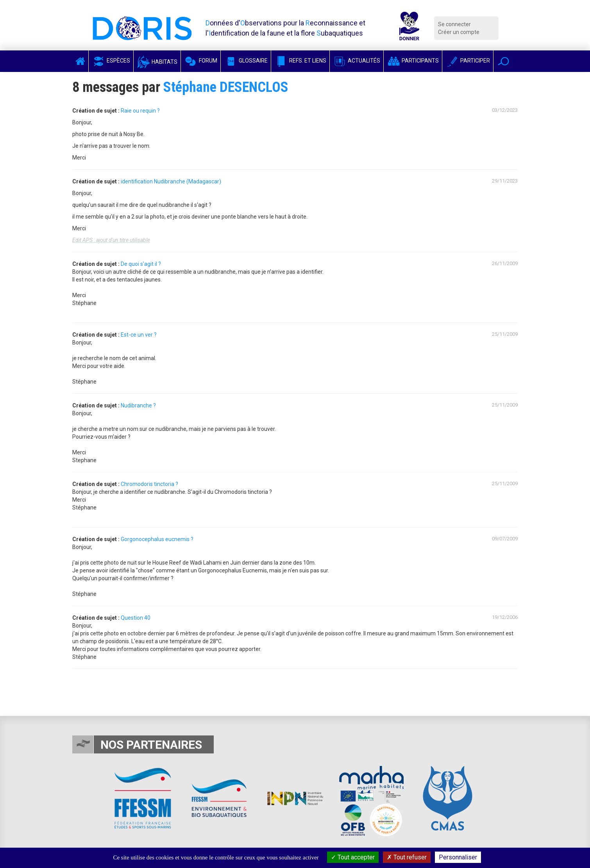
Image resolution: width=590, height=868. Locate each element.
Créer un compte (459, 32)
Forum (201, 61)
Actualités (357, 61)
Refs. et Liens (300, 61)
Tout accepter (353, 857)
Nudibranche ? (138, 405)
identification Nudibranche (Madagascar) (171, 181)
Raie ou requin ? (140, 111)
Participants (413, 61)
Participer (468, 61)
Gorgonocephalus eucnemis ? (157, 539)
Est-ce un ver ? (139, 335)
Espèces (111, 61)
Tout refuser (407, 857)
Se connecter (454, 24)
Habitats (157, 62)
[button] (503, 61)
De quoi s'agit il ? (141, 264)
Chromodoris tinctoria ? (149, 484)
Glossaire (246, 61)
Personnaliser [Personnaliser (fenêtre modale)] (458, 857)
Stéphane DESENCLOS (226, 87)
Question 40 (136, 618)
